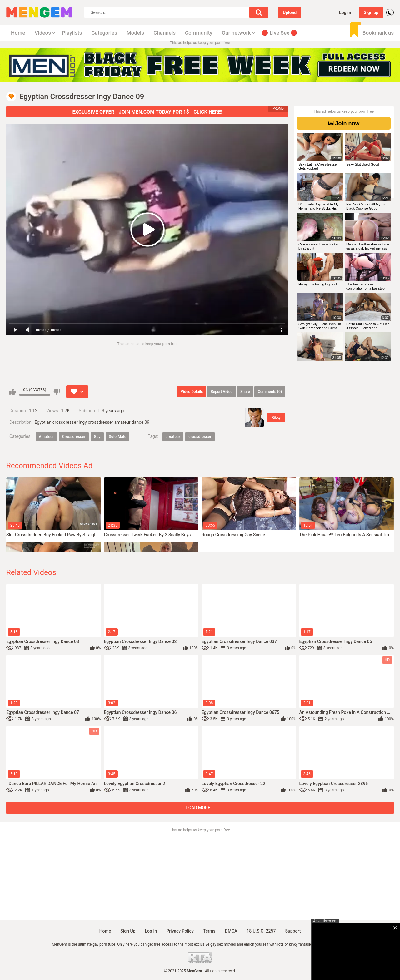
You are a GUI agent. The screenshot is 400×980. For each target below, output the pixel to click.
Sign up (371, 12)
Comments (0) (270, 392)
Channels (165, 33)
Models (135, 33)
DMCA (231, 931)
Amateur (46, 437)
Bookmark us (378, 33)
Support (293, 931)
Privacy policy (180, 931)
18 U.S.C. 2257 (261, 931)
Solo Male (117, 437)
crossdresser (200, 437)
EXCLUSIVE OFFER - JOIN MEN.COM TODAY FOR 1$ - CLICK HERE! (147, 112)
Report (222, 392)
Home (18, 33)
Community (199, 33)
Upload (290, 12)
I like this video (13, 392)
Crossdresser (74, 437)
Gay (97, 437)
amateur (173, 437)
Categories (104, 33)
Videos (43, 33)
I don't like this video (57, 392)
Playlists (72, 33)
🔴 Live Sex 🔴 (279, 33)
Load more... (200, 808)
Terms (209, 931)
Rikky (276, 418)
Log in (345, 12)
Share (245, 392)
